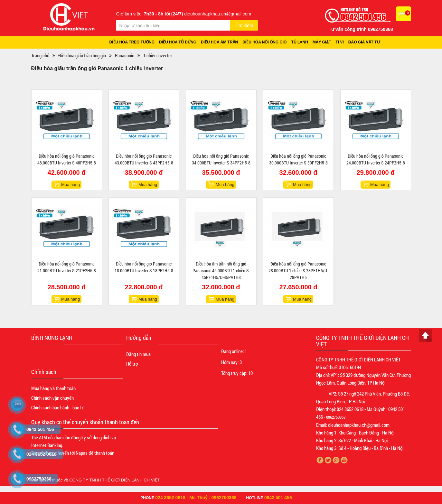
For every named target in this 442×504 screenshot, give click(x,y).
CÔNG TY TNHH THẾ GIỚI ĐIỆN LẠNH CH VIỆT (114, 480)
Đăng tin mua (138, 354)
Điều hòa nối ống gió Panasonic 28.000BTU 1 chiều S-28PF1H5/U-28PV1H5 (298, 271)
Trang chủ (40, 55)
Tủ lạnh (299, 42)
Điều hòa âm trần (219, 42)
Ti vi (340, 42)
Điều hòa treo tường (132, 42)
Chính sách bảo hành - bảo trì (58, 407)
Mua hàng (71, 185)
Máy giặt (322, 42)
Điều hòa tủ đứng (178, 42)
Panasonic (125, 55)
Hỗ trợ (132, 364)
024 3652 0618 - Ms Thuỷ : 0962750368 (196, 498)
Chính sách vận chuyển (52, 398)
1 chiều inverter (158, 55)
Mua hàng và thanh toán (53, 388)
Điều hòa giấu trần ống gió (82, 55)
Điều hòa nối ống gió (264, 42)
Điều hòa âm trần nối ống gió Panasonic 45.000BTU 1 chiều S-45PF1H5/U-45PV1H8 (221, 271)
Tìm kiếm (244, 25)
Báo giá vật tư (364, 42)
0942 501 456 (278, 498)
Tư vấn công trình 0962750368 (361, 29)
